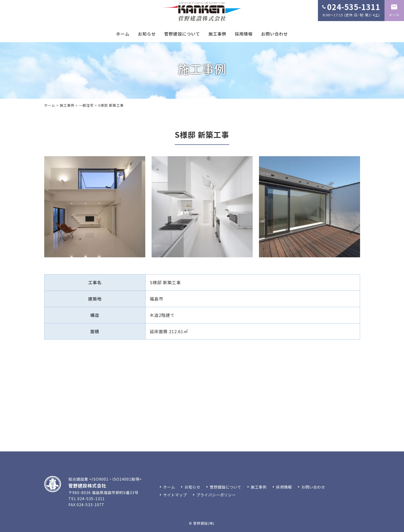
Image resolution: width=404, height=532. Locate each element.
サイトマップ (175, 495)
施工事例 (217, 34)
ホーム (123, 34)
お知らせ (147, 34)
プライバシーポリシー (216, 495)
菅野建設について (182, 34)
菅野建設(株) (204, 523)
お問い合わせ (275, 34)
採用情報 (244, 34)
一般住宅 (86, 105)
